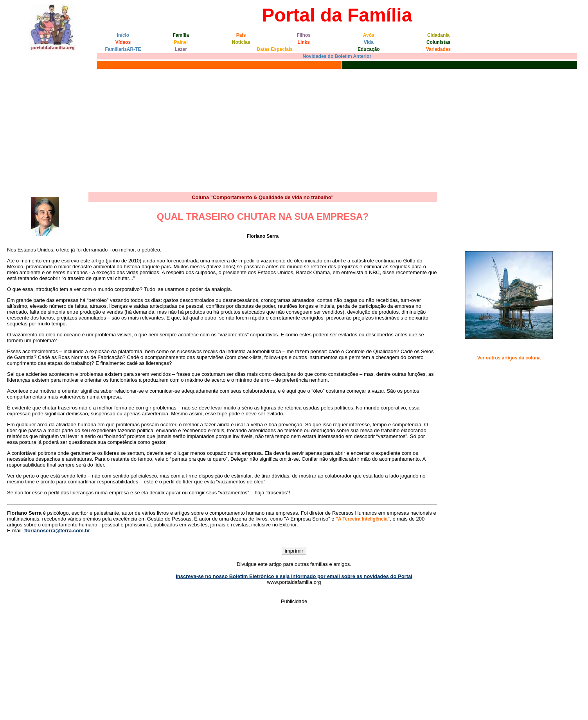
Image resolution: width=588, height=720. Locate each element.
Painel (181, 42)
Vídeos (123, 42)
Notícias (241, 42)
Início (123, 35)
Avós (369, 35)
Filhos (304, 35)
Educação (369, 49)
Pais (241, 35)
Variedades (438, 49)
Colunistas (438, 42)
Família (181, 35)
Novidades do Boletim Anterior (337, 56)
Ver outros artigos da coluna (509, 358)
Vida (369, 42)
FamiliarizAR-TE (123, 49)
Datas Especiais (275, 49)
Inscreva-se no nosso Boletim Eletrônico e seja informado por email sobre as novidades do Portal (294, 576)
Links (304, 42)
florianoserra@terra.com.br (57, 531)
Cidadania (438, 35)
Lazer (181, 49)
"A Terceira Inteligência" (363, 519)
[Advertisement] (294, 129)
